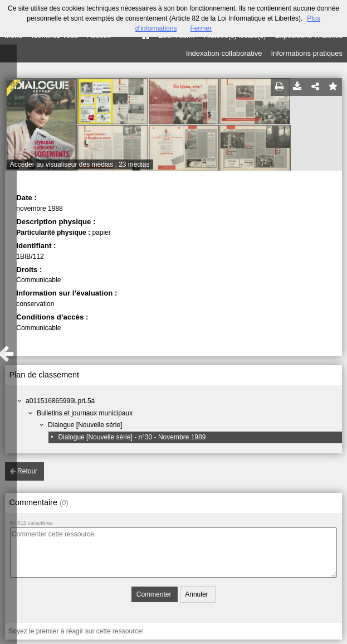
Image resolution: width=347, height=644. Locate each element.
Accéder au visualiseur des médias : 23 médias (80, 164)
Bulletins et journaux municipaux (85, 413)
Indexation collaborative (224, 53)
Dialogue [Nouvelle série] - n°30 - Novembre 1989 (132, 437)
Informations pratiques (307, 53)
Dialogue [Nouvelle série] (85, 425)
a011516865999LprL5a (60, 401)
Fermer (201, 28)
